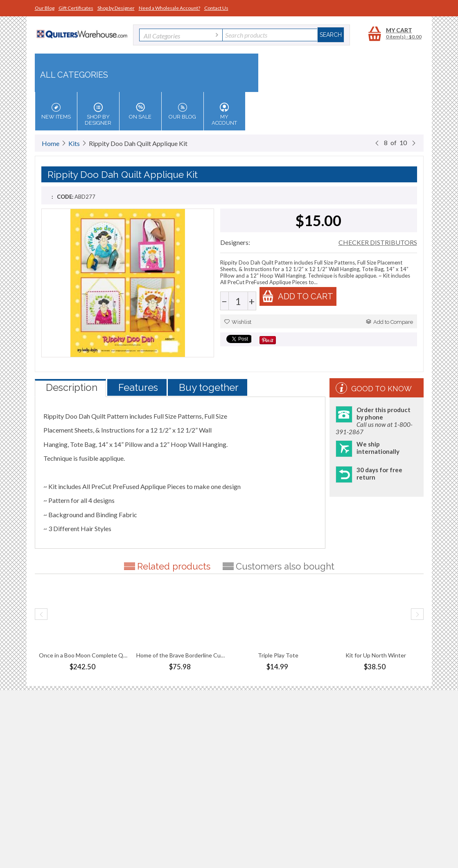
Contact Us (216, 8)
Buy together (209, 387)
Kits (74, 143)
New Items (56, 111)
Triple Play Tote (278, 655)
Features (138, 387)
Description (72, 387)
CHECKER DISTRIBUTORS (378, 242)
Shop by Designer (116, 8)
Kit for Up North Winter (376, 655)
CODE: (65, 197)
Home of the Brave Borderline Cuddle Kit (181, 655)
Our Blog (45, 8)
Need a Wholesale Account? (169, 8)
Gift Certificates (76, 8)
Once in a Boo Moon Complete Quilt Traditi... (83, 655)
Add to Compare (389, 322)
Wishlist (238, 322)
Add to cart (298, 296)
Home (51, 143)
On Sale (140, 111)
